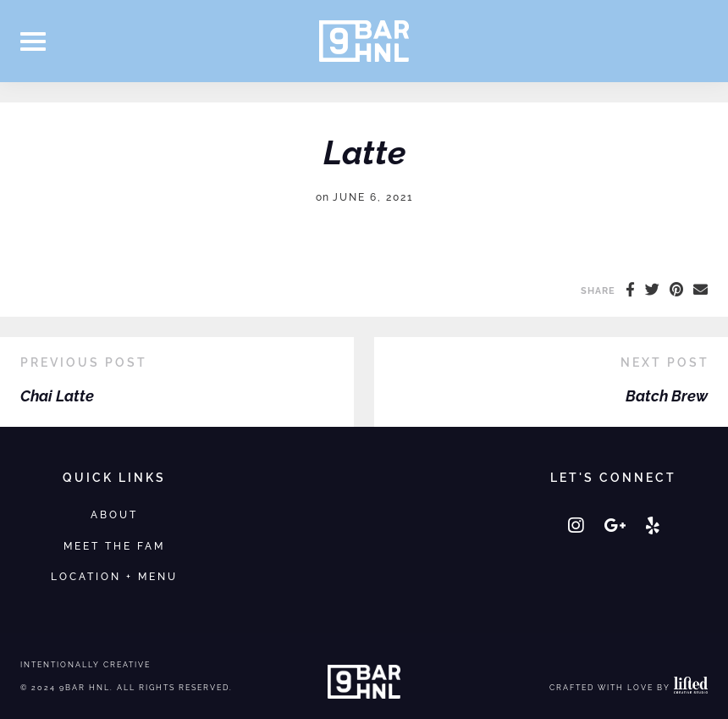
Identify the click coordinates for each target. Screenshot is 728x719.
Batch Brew (667, 396)
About (114, 514)
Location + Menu (114, 576)
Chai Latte (57, 396)
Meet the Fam (114, 546)
